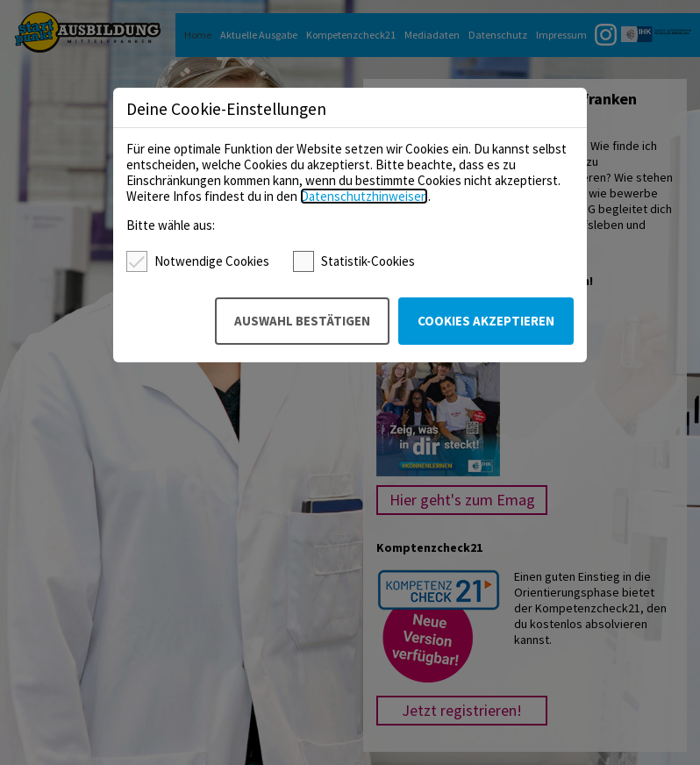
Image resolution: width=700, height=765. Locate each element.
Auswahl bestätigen (302, 321)
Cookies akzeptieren (486, 321)
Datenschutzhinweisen (364, 196)
